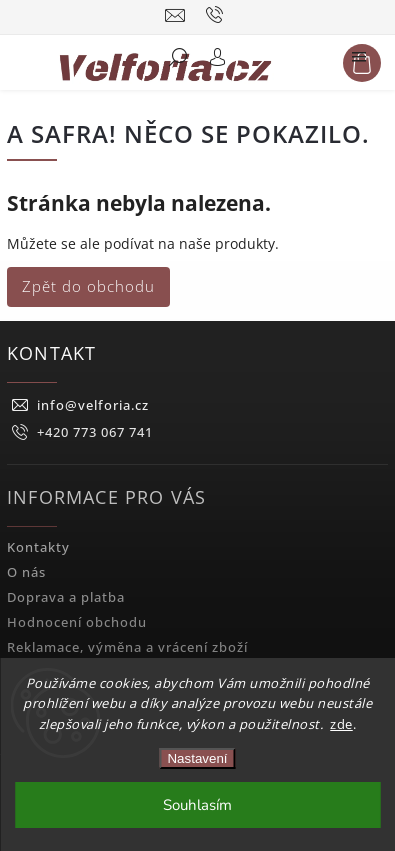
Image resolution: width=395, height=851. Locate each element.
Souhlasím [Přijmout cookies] (197, 805)
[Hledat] (178, 62)
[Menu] (359, 62)
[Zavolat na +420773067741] (217, 15)
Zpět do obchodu (88, 286)
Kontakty (38, 547)
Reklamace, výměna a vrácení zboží (127, 647)
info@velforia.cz (93, 405)
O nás (26, 572)
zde (341, 724)
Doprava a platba (66, 597)
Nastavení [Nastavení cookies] (197, 758)
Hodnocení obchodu (77, 622)
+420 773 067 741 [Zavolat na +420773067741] (95, 432)
